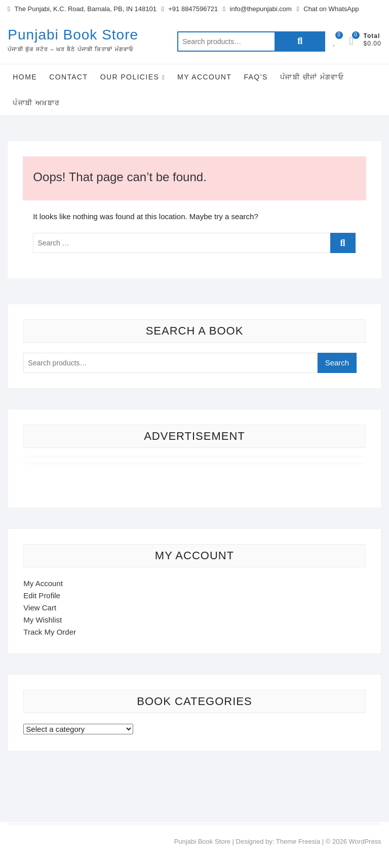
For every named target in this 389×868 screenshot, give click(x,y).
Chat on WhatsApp (328, 9)
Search (300, 42)
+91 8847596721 (190, 9)
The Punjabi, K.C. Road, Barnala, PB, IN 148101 (82, 9)
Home (25, 77)
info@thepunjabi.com (257, 9)
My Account (204, 77)
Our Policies (130, 77)
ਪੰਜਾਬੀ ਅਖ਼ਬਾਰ (36, 103)
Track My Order (50, 632)
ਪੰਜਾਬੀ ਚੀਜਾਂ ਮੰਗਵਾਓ (312, 77)
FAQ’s (256, 77)
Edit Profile (42, 595)
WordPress (365, 841)
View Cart (40, 608)
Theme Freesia (298, 841)
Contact (68, 77)
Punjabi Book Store (73, 35)
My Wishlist (43, 620)
